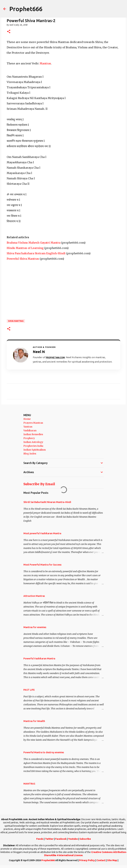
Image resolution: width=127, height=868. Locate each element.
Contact (101, 860)
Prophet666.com (55, 357)
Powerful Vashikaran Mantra (39, 659)
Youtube (73, 839)
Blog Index (30, 454)
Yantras (28, 427)
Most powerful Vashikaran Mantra (42, 533)
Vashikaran (30, 430)
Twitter (49, 839)
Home (27, 419)
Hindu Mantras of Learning (25, 248)
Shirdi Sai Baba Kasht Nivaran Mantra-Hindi (47, 502)
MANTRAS (29, 784)
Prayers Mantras (33, 423)
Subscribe (85, 839)
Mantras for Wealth (34, 721)
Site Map (112, 860)
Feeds (40, 839)
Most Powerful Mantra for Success (42, 565)
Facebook (61, 839)
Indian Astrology (33, 442)
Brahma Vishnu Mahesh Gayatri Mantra (34, 243)
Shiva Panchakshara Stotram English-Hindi (36, 253)
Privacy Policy (87, 860)
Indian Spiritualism (35, 450)
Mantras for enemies (35, 627)
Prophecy (29, 438)
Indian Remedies (33, 434)
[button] (9, 32)
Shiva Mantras (16, 321)
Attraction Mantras (34, 596)
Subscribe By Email (39, 484)
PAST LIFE (29, 690)
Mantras (45, 63)
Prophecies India (33, 446)
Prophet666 (26, 9)
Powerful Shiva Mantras (23, 259)
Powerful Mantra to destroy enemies (44, 752)
